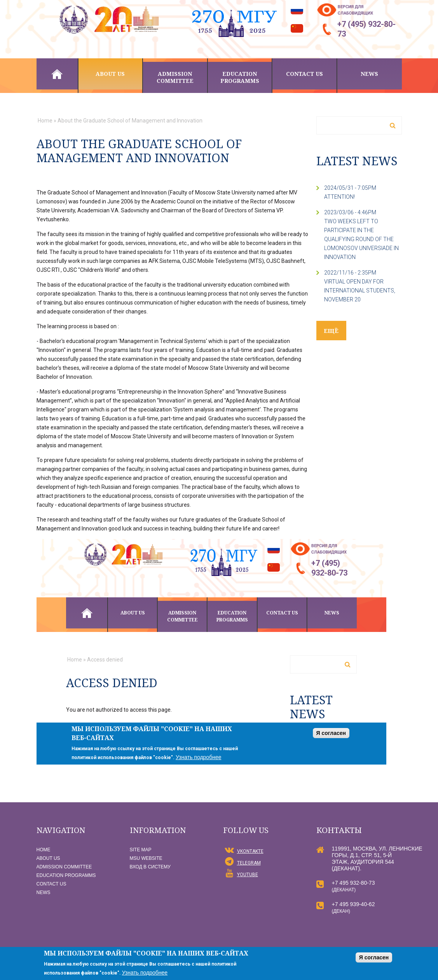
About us (110, 74)
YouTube (248, 875)
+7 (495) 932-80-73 (366, 29)
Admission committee (175, 77)
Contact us (305, 74)
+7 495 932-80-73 (353, 883)
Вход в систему (150, 867)
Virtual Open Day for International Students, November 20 (360, 290)
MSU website (146, 858)
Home (57, 74)
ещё (332, 331)
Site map (141, 850)
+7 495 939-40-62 (353, 904)
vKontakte (250, 851)
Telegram (249, 863)
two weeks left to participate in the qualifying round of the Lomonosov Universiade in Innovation (361, 239)
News (369, 74)
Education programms (240, 77)
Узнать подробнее (145, 973)
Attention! (339, 197)
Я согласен (374, 957)
